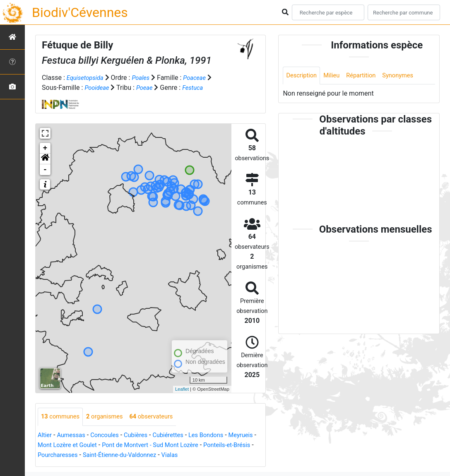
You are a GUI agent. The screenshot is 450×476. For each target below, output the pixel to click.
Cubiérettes (179, 436)
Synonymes (407, 76)
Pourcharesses (116, 456)
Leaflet (182, 389)
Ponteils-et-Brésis (63, 456)
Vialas (238, 456)
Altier (45, 436)
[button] (45, 159)
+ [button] (45, 148)
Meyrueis (51, 446)
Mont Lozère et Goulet (102, 446)
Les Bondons (220, 436)
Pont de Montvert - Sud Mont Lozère (192, 446)
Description (303, 76)
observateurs (160, 417)
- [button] (45, 170)
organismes (110, 417)
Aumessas (74, 436)
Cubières (144, 436)
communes (62, 417)
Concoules (110, 436)
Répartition (367, 76)
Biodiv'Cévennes (80, 12)
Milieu (335, 76)
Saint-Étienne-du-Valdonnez (184, 456)
